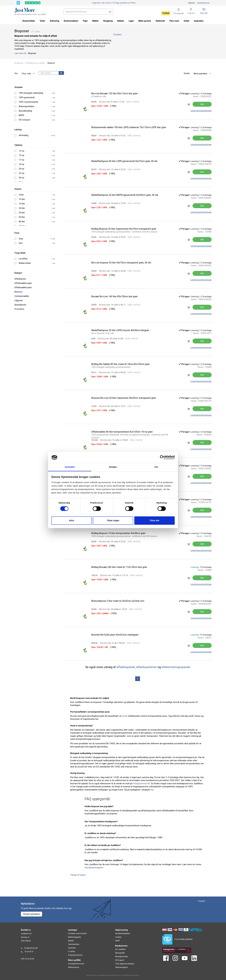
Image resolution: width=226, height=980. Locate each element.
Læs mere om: (21, 53)
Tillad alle (154, 520)
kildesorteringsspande (176, 667)
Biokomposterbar (27, 106)
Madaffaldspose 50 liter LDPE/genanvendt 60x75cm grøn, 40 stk (124, 161)
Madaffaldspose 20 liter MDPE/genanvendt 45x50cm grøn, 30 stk (125, 195)
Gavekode (72, 948)
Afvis (72, 520)
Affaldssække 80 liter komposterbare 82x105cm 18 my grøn (122, 432)
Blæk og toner (145, 21)
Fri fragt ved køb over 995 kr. (114, 3)
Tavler (42, 21)
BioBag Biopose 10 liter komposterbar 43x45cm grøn (118, 533)
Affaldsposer (20, 279)
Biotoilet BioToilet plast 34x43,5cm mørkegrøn (115, 635)
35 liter (22, 213)
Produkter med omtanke (77, 934)
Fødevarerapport (122, 967)
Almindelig (23, 135)
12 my (21, 151)
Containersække (22, 296)
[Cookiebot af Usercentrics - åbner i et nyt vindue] (162, 457)
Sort (21, 243)
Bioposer (18, 292)
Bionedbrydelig (25, 111)
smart (125, 716)
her (152, 790)
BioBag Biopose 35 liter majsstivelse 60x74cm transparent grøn (124, 229)
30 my (21, 178)
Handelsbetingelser (94, 868)
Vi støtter (72, 951)
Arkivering (55, 21)
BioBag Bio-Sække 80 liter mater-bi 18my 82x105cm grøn (121, 364)
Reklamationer (74, 967)
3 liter (21, 195)
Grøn (21, 239)
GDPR (117, 941)
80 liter (22, 222)
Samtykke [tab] (70, 467)
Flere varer (174, 21)
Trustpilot (117, 35)
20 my (21, 169)
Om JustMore (120, 949)
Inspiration (199, 21)
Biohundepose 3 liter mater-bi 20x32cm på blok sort (118, 601)
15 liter (22, 204)
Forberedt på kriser (75, 955)
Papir (85, 21)
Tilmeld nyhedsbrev (31, 914)
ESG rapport (120, 960)
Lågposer (19, 300)
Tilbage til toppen (78, 875)
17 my (21, 160)
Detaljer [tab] (113, 467)
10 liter (22, 199)
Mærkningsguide (74, 937)
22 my (21, 173)
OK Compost (24, 120)
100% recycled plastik (28, 102)
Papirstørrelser (74, 944)
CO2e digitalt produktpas (125, 964)
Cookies (118, 937)
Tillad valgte (113, 520)
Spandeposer (20, 305)
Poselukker (19, 309)
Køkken (121, 21)
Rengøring (19, 63)
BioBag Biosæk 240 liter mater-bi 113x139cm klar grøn (119, 567)
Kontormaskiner (71, 21)
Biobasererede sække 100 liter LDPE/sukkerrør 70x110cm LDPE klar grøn (129, 127)
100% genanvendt (27, 97)
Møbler (95, 21)
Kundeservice (203, 3)
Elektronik (160, 21)
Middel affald (25, 263)
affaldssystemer (146, 667)
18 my (21, 164)
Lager (131, 21)
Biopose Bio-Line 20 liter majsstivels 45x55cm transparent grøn (124, 398)
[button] (110, 12)
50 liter (22, 217)
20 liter (22, 208)
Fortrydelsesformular (76, 964)
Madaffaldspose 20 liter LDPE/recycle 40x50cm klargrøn (120, 330)
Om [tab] (156, 467)
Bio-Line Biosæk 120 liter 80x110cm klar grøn (115, 93)
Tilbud (166, 13)
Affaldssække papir (23, 283)
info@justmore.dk (141, 784)
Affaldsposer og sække (35, 63)
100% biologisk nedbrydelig (31, 93)
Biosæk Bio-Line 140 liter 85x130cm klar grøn (115, 296)
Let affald (23, 259)
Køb (202, 104)
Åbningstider (120, 953)
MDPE (21, 115)
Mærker (192, 3)
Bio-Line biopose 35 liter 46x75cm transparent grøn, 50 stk (121, 263)
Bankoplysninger (122, 957)
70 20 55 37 (29, 952)
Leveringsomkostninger (201, 111)
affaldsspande (126, 667)
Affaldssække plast (23, 287)
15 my (21, 155)
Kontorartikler (29, 21)
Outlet (187, 21)
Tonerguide (179, 11)
